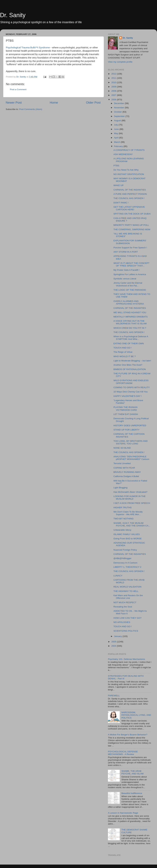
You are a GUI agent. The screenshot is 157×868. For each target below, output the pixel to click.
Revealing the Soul (123, 607)
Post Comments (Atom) (31, 109)
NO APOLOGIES (122, 622)
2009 (114, 87)
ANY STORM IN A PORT (126, 252)
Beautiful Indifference (132, 793)
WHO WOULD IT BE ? (125, 356)
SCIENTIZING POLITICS (126, 631)
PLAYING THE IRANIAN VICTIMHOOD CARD (126, 409)
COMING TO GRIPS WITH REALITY (132, 387)
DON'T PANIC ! (121, 203)
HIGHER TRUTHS (123, 508)
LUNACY (118, 576)
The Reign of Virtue (123, 352)
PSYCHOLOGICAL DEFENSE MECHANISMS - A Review (123, 753)
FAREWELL (114, 696)
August (118, 120)
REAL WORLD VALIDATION (127, 587)
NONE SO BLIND (122, 448)
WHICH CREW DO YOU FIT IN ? (130, 328)
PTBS (116, 166)
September (120, 116)
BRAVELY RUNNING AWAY (127, 472)
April (117, 138)
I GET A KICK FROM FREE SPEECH (132, 503)
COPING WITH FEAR (124, 468)
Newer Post (14, 103)
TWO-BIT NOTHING (124, 519)
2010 (114, 82)
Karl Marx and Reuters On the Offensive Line (128, 597)
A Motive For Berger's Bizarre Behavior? (128, 735)
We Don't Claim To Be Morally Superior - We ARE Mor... (128, 513)
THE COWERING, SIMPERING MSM (132, 229)
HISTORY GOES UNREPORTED (130, 426)
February (119, 146)
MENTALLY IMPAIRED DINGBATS (131, 317)
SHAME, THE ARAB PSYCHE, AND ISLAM (132, 772)
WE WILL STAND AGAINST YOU (130, 312)
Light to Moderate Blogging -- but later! (132, 361)
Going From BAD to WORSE (128, 539)
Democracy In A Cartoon (125, 563)
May (116, 133)
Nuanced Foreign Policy (125, 550)
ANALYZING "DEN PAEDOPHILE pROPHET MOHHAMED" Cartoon (131, 458)
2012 (114, 74)
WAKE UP (119, 185)
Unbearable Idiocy (122, 530)
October (118, 112)
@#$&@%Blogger (122, 558)
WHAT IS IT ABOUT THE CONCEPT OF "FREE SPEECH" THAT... (131, 264)
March (117, 142)
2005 (114, 642)
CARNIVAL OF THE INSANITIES (130, 190)
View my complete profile (120, 62)
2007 (114, 95)
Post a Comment (18, 89)
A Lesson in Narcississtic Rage (123, 813)
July (116, 125)
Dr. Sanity (13, 15)
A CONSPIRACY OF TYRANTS (129, 150)
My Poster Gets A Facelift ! (126, 270)
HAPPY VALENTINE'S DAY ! (128, 396)
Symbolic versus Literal (125, 279)
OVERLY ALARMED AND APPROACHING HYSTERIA (129, 302)
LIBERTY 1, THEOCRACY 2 (127, 567)
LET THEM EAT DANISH (126, 414)
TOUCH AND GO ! (123, 348)
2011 (114, 78)
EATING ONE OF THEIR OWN (129, 343)
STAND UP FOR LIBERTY (126, 430)
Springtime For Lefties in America (130, 274)
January (118, 636)
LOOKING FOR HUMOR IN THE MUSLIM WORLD (130, 498)
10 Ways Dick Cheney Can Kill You (131, 392)
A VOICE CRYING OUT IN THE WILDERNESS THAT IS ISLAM (130, 322)
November (119, 108)
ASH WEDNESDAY (123, 154)
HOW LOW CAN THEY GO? (127, 618)
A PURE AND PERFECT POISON (130, 194)
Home (54, 103)
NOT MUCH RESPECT (125, 602)
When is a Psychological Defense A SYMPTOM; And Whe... (131, 338)
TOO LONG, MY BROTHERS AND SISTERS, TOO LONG (131, 442)
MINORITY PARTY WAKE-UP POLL (131, 225)
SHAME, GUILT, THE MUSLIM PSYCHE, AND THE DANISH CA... (132, 524)
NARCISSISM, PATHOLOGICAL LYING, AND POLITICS (136, 715)
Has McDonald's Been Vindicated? (130, 492)
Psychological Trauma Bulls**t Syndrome (28, 48)
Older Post (93, 103)
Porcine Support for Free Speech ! (130, 248)
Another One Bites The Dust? (128, 365)
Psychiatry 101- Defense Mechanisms (126, 659)
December (119, 103)
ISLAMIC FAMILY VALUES (127, 534)
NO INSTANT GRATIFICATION (129, 174)
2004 (114, 646)
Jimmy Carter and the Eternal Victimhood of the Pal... (128, 284)
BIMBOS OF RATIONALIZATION (130, 369)
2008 (114, 91)
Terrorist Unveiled (122, 463)
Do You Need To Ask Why (126, 170)
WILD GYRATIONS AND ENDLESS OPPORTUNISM (131, 382)
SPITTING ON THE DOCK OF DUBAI (132, 214)
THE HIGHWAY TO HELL (126, 591)
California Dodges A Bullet (126, 476)
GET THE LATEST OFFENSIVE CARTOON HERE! (129, 208)
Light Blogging (121, 488)
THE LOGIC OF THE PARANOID (130, 290)
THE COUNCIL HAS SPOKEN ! (129, 198)
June (117, 129)
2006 (114, 100)
